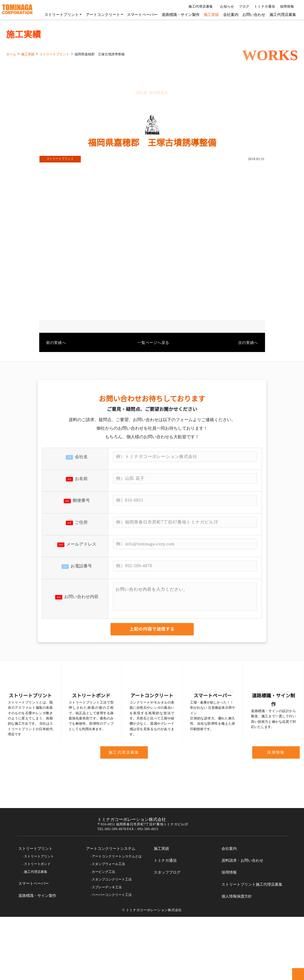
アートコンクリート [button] (100, 14)
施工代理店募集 (199, 7)
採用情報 (287, 7)
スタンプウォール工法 (108, 928)
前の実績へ (56, 376)
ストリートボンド (37, 928)
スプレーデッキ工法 (107, 951)
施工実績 (209, 14)
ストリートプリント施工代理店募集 (252, 948)
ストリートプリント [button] (59, 14)
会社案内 (228, 14)
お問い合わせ (251, 14)
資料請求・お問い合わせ (242, 924)
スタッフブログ (167, 936)
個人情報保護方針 (237, 960)
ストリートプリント (35, 912)
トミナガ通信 (263, 7)
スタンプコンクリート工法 (112, 943)
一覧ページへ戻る (152, 376)
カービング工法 (103, 935)
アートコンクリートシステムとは (117, 920)
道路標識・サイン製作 (178, 14)
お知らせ (225, 7)
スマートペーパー (140, 14)
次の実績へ (248, 376)
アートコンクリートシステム (111, 912)
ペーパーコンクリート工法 (112, 958)
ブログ (242, 7)
